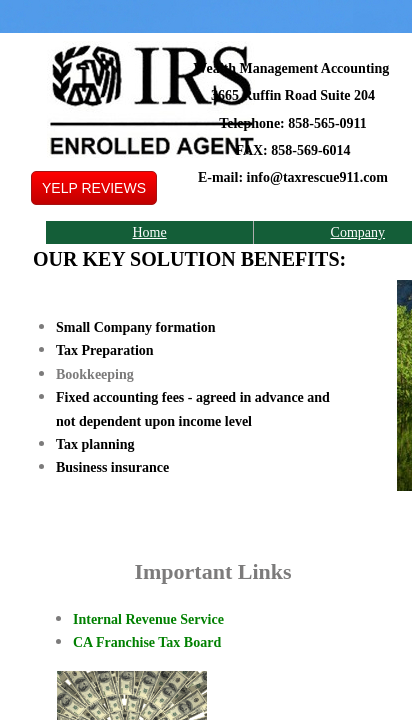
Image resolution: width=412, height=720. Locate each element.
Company (358, 232)
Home (149, 232)
